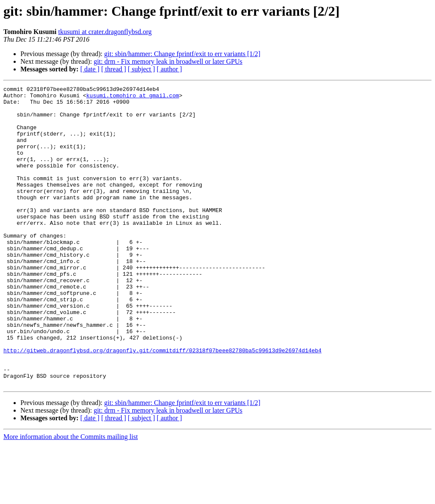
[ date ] (90, 69)
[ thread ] (114, 69)
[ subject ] (141, 69)
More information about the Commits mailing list (71, 497)
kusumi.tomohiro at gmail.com (133, 98)
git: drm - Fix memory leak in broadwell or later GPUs (168, 61)
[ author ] (169, 69)
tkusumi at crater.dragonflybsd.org (105, 32)
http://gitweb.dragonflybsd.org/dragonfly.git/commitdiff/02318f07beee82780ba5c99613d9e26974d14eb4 (162, 404)
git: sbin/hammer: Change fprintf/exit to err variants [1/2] (182, 54)
